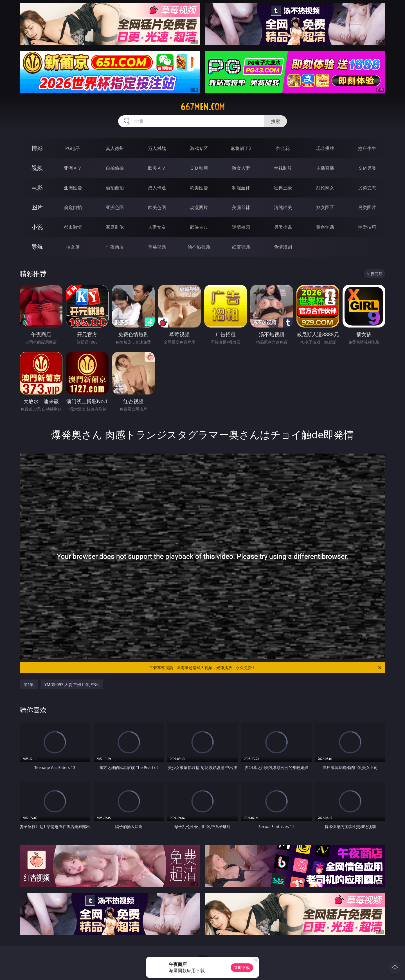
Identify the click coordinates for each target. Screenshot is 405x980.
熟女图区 (325, 207)
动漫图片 (199, 207)
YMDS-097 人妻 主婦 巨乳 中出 (72, 684)
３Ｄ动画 (199, 168)
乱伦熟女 (325, 188)
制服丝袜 (241, 188)
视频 (37, 168)
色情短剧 (283, 247)
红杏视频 (241, 247)
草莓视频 (157, 247)
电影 (37, 188)
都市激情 (73, 227)
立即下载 (242, 967)
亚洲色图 (115, 207)
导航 (37, 247)
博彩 (37, 148)
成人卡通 (157, 188)
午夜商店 (115, 247)
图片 (37, 207)
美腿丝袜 (241, 207)
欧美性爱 (199, 188)
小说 (37, 227)
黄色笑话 (325, 227)
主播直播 (325, 168)
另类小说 (283, 227)
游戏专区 (199, 148)
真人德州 (115, 148)
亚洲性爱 (73, 188)
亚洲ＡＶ (73, 168)
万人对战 (157, 148)
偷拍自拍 (115, 188)
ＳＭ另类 (367, 168)
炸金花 (283, 148)
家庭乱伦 (115, 227)
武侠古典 (199, 227)
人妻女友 (157, 227)
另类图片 (367, 207)
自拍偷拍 (115, 168)
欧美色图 (157, 207)
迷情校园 (241, 227)
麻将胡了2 (241, 148)
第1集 (29, 684)
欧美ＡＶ (157, 168)
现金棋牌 (325, 148)
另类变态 (367, 188)
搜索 (276, 121)
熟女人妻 (241, 168)
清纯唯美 (283, 207)
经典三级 (283, 188)
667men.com (203, 107)
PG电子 (73, 148)
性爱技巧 (367, 227)
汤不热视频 (199, 247)
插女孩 (73, 247)
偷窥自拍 (73, 207)
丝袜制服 (283, 168)
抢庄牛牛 (367, 148)
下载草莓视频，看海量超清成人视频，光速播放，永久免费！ (266, 668)
